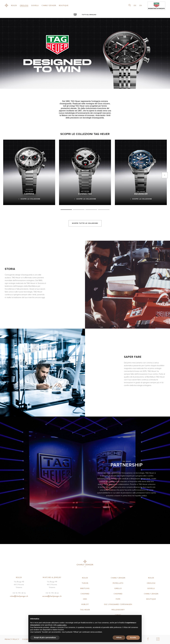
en (141, 5)
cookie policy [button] (62, 625)
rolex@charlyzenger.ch (19, 596)
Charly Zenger (49, 5)
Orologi (24, 5)
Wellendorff (118, 610)
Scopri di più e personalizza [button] (45, 638)
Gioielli (35, 5)
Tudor (85, 583)
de (135, 5)
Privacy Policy (12, 639)
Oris (85, 599)
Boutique (64, 5)
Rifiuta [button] (119, 638)
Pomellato (118, 583)
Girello (118, 588)
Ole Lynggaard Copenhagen (118, 604)
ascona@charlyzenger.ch (52, 596)
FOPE (118, 599)
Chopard (85, 594)
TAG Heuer (85, 610)
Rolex (14, 5)
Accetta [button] (133, 638)
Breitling (85, 588)
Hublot (85, 604)
